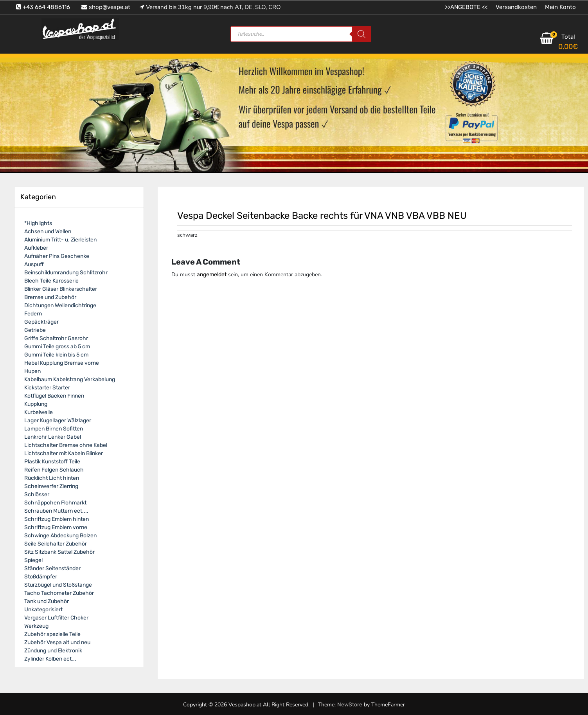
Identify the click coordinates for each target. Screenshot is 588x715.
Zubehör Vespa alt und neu (57, 642)
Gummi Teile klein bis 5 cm (56, 355)
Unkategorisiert (43, 610)
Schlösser (37, 494)
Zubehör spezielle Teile (52, 634)
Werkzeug (36, 626)
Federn (33, 314)
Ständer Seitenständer (52, 568)
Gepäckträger (41, 322)
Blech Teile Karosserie (51, 281)
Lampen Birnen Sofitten (54, 429)
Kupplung (36, 404)
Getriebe (35, 330)
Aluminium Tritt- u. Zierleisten (60, 240)
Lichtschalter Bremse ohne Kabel (66, 445)
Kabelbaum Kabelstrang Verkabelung (70, 379)
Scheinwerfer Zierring (51, 486)
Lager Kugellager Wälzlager (58, 421)
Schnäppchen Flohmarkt (55, 503)
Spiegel (33, 560)
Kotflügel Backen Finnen (54, 396)
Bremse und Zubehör (50, 297)
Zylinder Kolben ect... (50, 659)
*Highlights (38, 223)
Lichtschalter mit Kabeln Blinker (64, 453)
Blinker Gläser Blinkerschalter (61, 289)
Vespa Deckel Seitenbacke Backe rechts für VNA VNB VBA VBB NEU (322, 216)
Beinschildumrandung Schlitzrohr (66, 273)
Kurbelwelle (39, 412)
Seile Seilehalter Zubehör (56, 544)
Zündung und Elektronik (53, 651)
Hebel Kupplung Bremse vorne (62, 363)
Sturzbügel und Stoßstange (58, 585)
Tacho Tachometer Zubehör (59, 593)
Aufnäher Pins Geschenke (57, 256)
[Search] (361, 34)
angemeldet (212, 275)
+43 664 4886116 (43, 7)
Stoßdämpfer (41, 577)
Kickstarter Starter (47, 388)
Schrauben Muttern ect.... (56, 511)
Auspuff (34, 264)
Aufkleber (36, 248)
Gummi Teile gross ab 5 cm (57, 347)
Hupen (32, 371)
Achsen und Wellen (48, 231)
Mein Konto (560, 7)
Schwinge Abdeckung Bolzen (60, 536)
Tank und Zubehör (47, 601)
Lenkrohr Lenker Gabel (53, 437)
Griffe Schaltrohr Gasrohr (56, 338)
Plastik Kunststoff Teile (52, 462)
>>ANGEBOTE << (466, 7)
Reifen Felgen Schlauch (54, 470)
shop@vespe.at (106, 7)
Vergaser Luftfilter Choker (56, 618)
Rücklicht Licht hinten (52, 478)
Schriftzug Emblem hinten (57, 519)
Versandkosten (516, 7)
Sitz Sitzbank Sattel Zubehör (59, 552)
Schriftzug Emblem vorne (56, 527)
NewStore (350, 705)
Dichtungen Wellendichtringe (60, 305)
